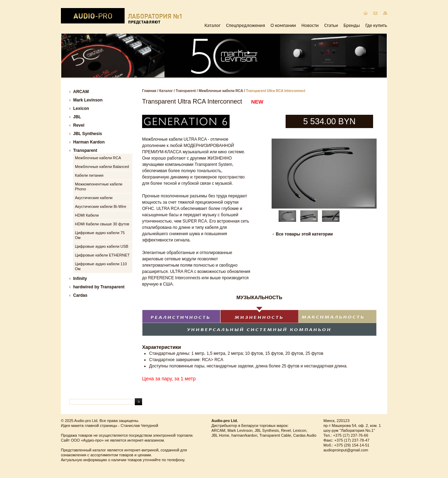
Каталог (212, 25)
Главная (149, 91)
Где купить (376, 25)
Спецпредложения (246, 25)
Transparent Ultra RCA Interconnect (276, 91)
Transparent (186, 91)
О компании (283, 25)
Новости (310, 25)
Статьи (331, 25)
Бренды (352, 25)
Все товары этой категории (304, 234)
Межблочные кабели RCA (221, 91)
